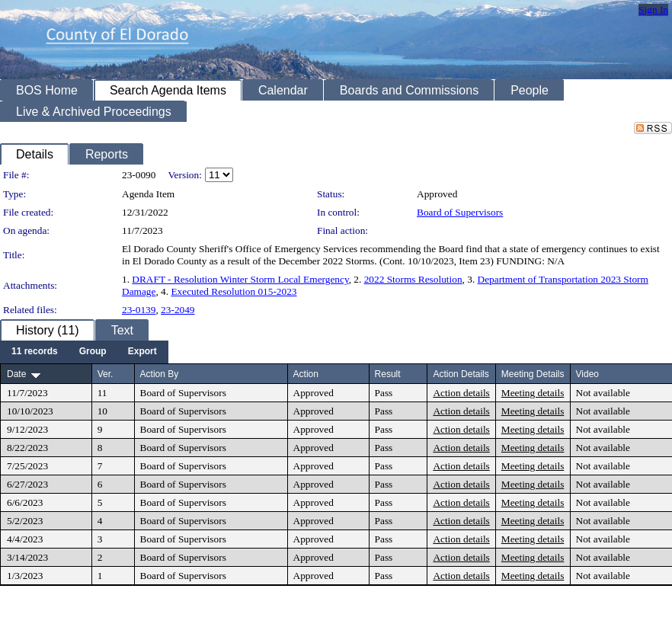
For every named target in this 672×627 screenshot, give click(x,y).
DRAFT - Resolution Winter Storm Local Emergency (240, 279)
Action (306, 374)
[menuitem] (35, 352)
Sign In (653, 10)
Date (16, 374)
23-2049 (178, 310)
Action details (461, 393)
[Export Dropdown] (142, 352)
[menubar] (84, 352)
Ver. (106, 374)
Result (388, 374)
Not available (603, 393)
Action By (160, 374)
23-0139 (139, 310)
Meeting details (533, 393)
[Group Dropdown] (93, 352)
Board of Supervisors (460, 212)
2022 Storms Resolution (413, 279)
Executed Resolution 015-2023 (234, 291)
